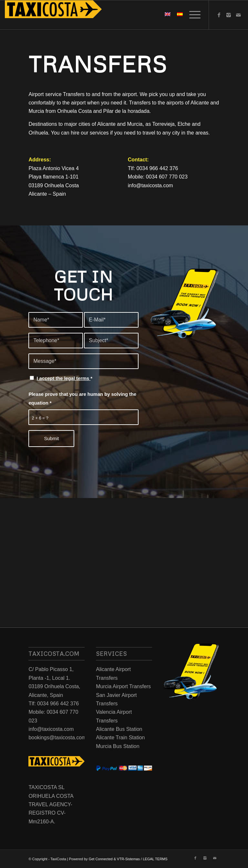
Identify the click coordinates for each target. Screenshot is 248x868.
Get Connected (101, 859)
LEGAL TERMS (155, 859)
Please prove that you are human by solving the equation (82, 398)
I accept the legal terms (63, 378)
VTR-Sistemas (128, 859)
